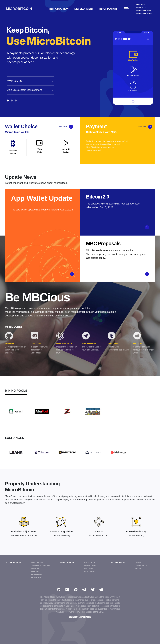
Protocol (90, 563)
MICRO (19, 9)
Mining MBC (90, 566)
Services (36, 578)
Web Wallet (141, 7)
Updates (89, 569)
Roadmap (89, 572)
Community (141, 566)
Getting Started (40, 566)
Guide (138, 563)
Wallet (35, 569)
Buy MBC (35, 572)
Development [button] (84, 9)
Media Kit (140, 569)
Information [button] (108, 9)
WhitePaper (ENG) (144, 10)
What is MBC (38, 563)
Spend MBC (37, 575)
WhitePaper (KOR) (144, 13)
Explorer (140, 4)
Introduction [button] (59, 9)
